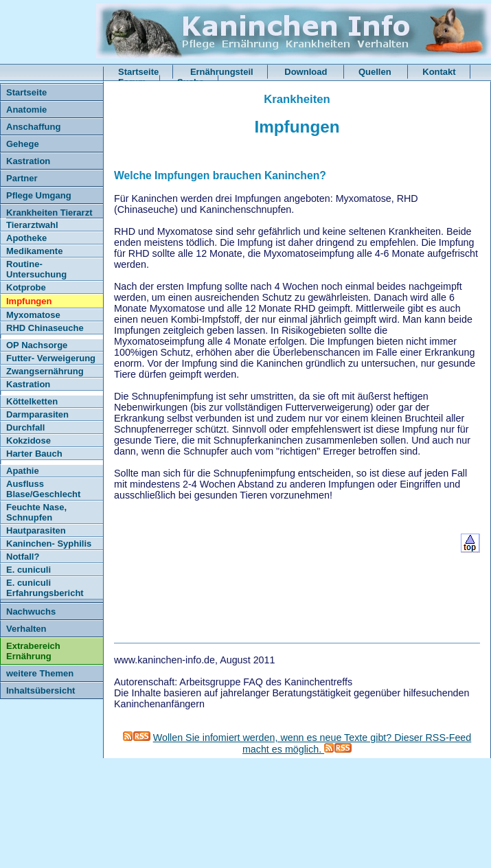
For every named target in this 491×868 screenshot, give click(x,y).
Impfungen (29, 301)
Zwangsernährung (45, 371)
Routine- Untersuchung (36, 269)
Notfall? (23, 557)
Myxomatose (33, 315)
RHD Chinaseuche (45, 328)
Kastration (28, 161)
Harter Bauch (34, 454)
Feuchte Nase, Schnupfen (36, 512)
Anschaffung (33, 127)
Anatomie (26, 110)
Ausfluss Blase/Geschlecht (43, 489)
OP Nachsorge (37, 345)
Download (307, 72)
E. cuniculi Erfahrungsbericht (45, 588)
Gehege (23, 144)
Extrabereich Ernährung (33, 651)
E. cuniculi (28, 570)
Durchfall (25, 427)
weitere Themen (40, 673)
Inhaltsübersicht (41, 690)
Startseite (138, 72)
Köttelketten (32, 401)
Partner (22, 178)
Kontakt (439, 72)
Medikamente (34, 251)
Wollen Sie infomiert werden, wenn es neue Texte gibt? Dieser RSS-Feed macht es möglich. (312, 743)
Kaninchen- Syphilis (49, 544)
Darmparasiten (37, 414)
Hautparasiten (36, 530)
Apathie (23, 471)
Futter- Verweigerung (51, 358)
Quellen (376, 72)
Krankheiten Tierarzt (49, 213)
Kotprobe (26, 287)
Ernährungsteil (222, 72)
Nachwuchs (31, 612)
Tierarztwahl (32, 225)
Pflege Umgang (39, 195)
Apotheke (26, 238)
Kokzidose (28, 441)
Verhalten (26, 629)
